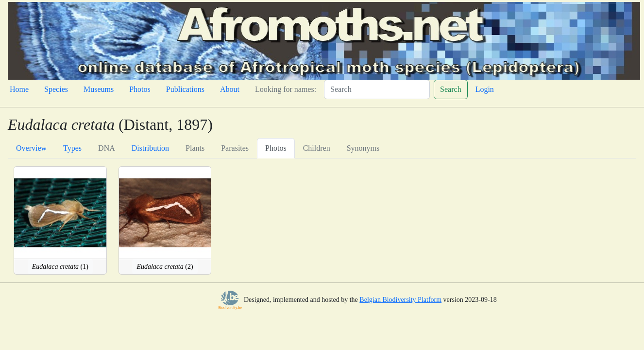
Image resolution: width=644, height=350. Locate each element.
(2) (165, 267)
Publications (185, 89)
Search (451, 89)
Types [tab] (72, 148)
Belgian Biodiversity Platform (400, 300)
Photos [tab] (276, 148)
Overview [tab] (31, 148)
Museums (99, 89)
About (230, 89)
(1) (60, 267)
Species (56, 89)
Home (19, 89)
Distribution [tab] (150, 148)
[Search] (377, 89)
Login (485, 89)
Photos (140, 89)
